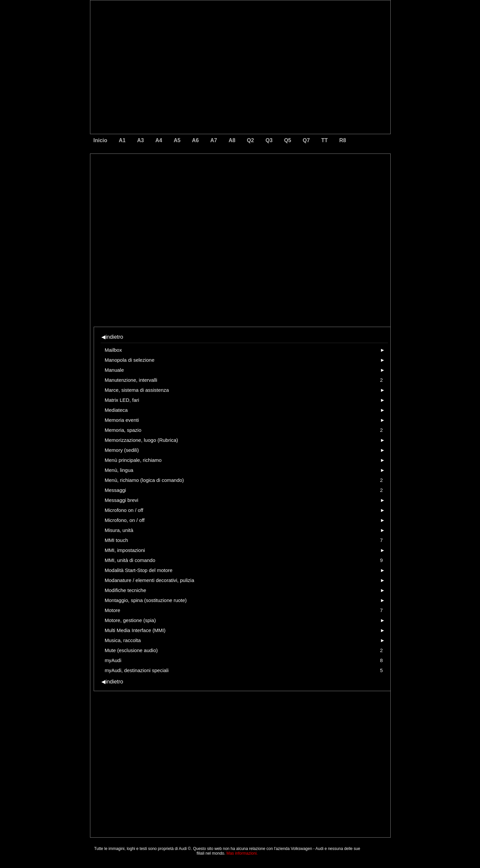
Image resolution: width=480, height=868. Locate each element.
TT (325, 140)
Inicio (100, 140)
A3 (140, 140)
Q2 (250, 140)
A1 (122, 140)
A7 (214, 140)
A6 (195, 140)
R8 (343, 140)
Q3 (269, 140)
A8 (232, 140)
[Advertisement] (194, 182)
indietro (112, 337)
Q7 (306, 140)
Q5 (287, 140)
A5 (177, 140)
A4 (159, 140)
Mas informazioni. (242, 853)
